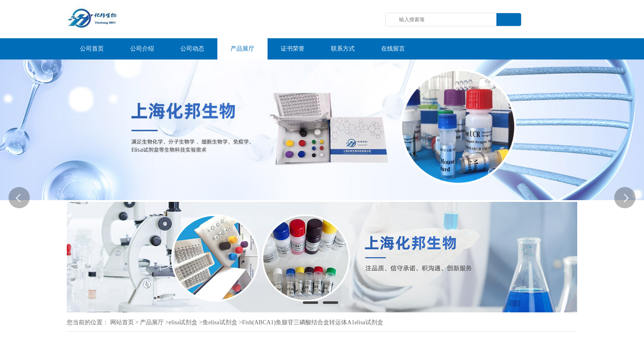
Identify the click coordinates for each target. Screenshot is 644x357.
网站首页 (122, 322)
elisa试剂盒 (183, 322)
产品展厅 (152, 322)
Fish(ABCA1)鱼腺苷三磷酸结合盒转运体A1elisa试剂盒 (313, 322)
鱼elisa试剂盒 (220, 322)
